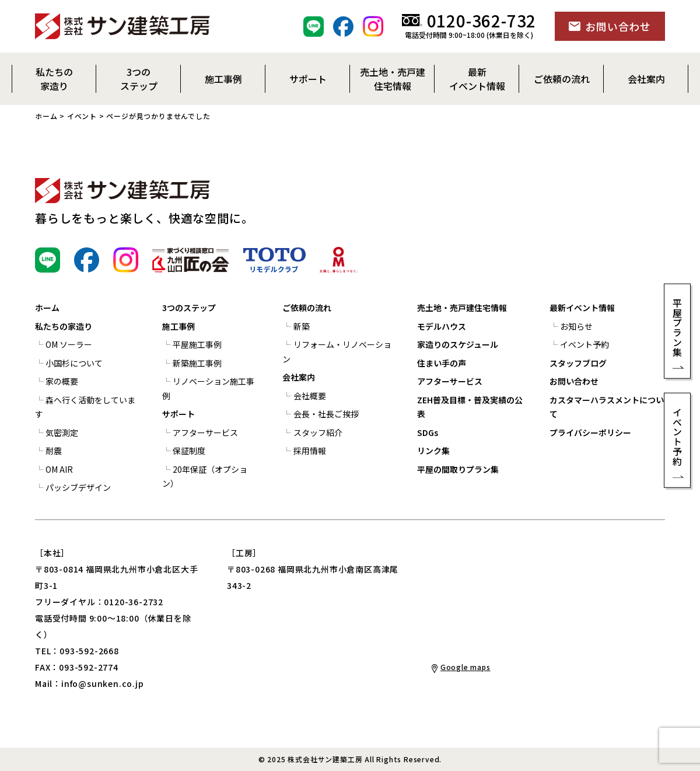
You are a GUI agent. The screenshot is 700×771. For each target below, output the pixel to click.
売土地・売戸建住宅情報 (462, 308)
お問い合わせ (574, 381)
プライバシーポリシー (590, 432)
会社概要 (310, 396)
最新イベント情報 (582, 308)
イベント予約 (584, 344)
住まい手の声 (442, 363)
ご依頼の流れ (307, 308)
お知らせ (576, 326)
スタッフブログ (578, 363)
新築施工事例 (197, 363)
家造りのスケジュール (458, 344)
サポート (178, 414)
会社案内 (299, 377)
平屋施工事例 (197, 344)
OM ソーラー (69, 344)
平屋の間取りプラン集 (458, 469)
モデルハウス (442, 326)
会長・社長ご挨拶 (326, 414)
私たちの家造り (64, 326)
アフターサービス (205, 432)
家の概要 (62, 381)
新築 (302, 326)
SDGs (428, 432)
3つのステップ (189, 308)
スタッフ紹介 (318, 432)
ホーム (46, 116)
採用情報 (310, 451)
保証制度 (189, 451)
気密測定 (62, 432)
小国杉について (74, 363)
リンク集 (433, 451)
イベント (82, 116)
